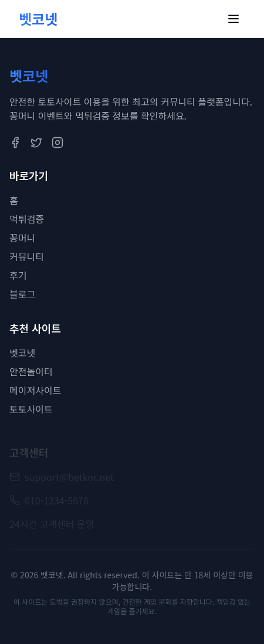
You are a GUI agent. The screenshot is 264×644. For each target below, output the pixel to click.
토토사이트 (31, 409)
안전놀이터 (31, 371)
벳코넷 (22, 352)
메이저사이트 (35, 390)
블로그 (22, 294)
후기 (18, 275)
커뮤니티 (27, 256)
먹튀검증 (27, 219)
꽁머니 (22, 238)
